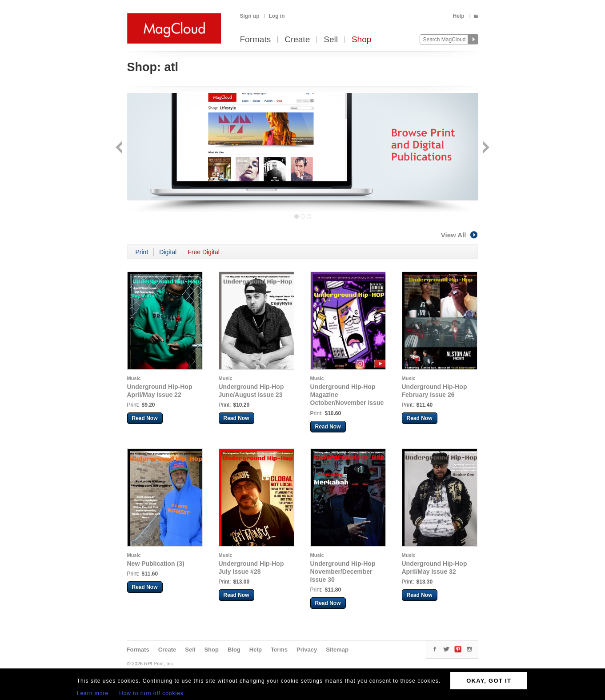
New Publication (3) (156, 564)
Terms (279, 650)
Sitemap (337, 650)
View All (460, 235)
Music (134, 378)
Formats (256, 40)
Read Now (145, 418)
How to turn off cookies (151, 693)
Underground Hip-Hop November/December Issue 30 (343, 572)
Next (485, 148)
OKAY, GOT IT (489, 681)
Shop (361, 40)
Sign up (250, 16)
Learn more (93, 693)
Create (297, 40)
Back (120, 148)
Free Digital (204, 252)
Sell (331, 40)
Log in (277, 16)
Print (142, 252)
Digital (168, 252)
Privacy (307, 650)
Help (458, 16)
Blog (234, 650)
